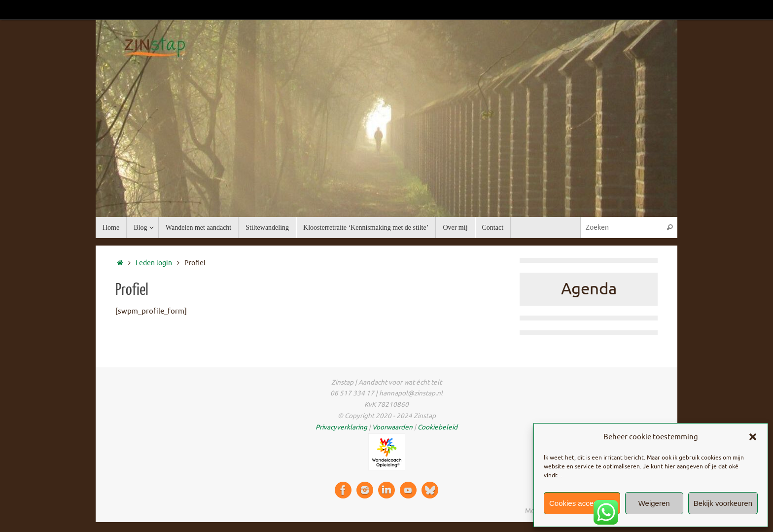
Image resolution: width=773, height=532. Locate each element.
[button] (753, 437)
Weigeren (654, 503)
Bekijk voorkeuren (723, 503)
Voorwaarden (392, 427)
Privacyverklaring (341, 427)
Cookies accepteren (582, 503)
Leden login (154, 263)
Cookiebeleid (438, 427)
